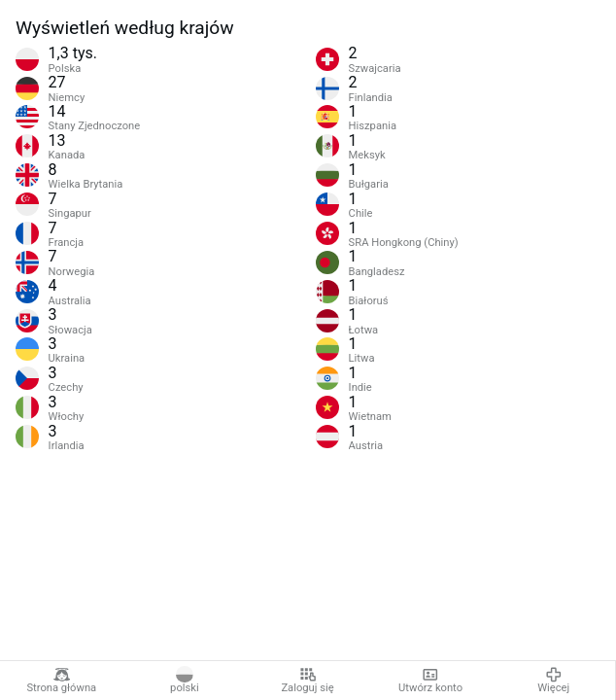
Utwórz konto (430, 681)
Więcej (553, 681)
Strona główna (61, 681)
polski (185, 681)
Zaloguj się (307, 681)
